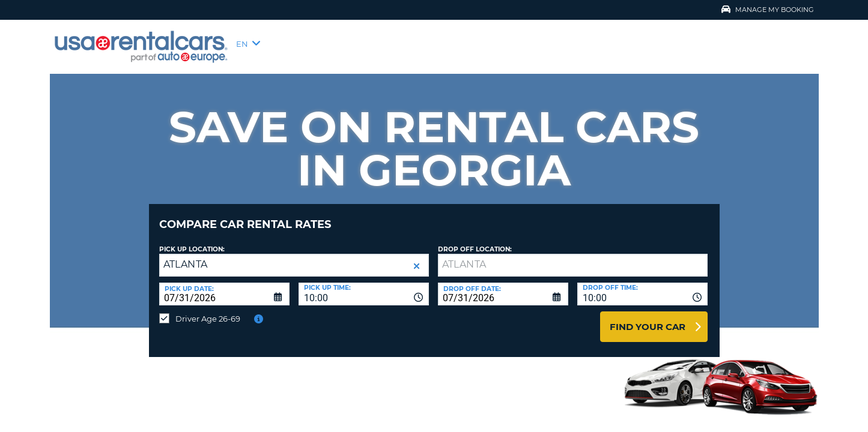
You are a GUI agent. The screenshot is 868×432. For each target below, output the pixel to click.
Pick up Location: (192, 240)
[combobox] (364, 285)
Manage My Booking (768, 10)
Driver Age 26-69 (208, 310)
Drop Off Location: (475, 240)
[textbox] (573, 256)
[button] (417, 257)
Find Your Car (648, 318)
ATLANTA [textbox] (186, 255)
